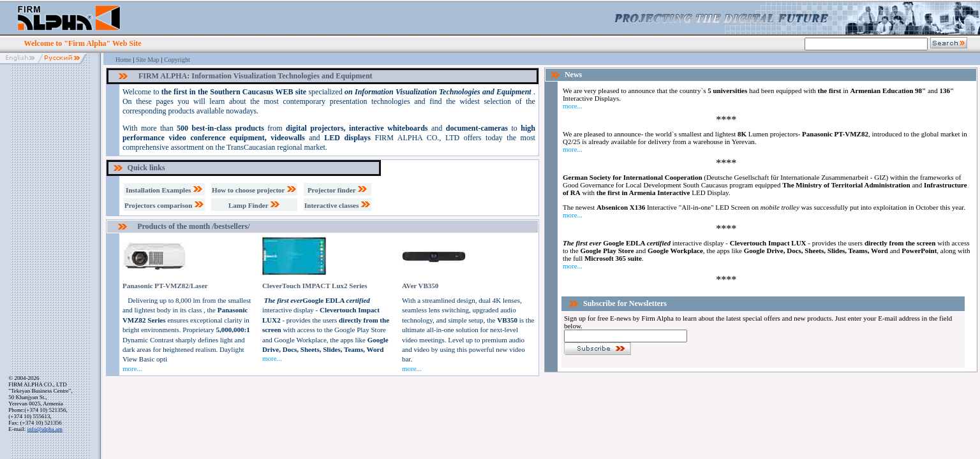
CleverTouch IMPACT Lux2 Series (315, 286)
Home (123, 60)
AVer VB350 (420, 286)
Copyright (177, 60)
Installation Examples (164, 190)
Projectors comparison (164, 205)
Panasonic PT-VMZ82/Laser (165, 286)
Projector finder (338, 190)
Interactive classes (338, 205)
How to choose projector (254, 190)
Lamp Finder (254, 205)
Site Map (147, 60)
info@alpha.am (45, 429)
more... (132, 368)
